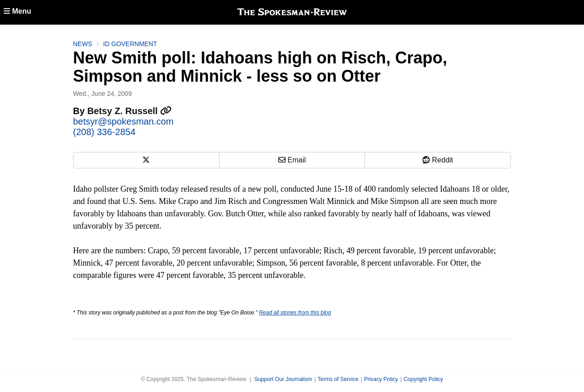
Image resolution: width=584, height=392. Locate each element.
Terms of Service (338, 379)
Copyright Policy (423, 379)
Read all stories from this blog (295, 313)
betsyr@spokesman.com (123, 121)
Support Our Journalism (283, 379)
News (83, 44)
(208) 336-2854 (104, 132)
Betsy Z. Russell (129, 111)
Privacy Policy (381, 379)
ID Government (130, 44)
